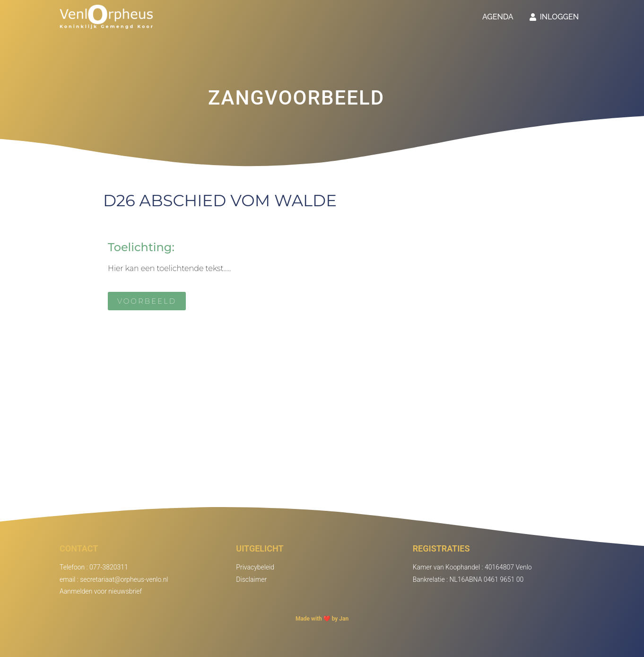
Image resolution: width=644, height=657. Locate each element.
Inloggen (554, 17)
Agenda (498, 17)
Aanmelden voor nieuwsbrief (101, 591)
